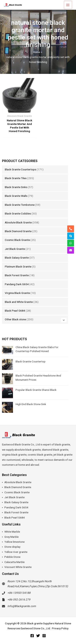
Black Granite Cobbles (18, 213)
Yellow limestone (14, 542)
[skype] (71, 236)
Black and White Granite (19, 302)
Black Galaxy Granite (17, 258)
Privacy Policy (60, 628)
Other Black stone (15, 319)
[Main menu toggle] (68, 5)
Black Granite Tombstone (20, 205)
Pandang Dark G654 (17, 284)
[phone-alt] (71, 229)
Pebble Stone (12, 557)
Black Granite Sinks (16, 187)
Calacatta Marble (14, 562)
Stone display (12, 547)
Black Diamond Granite (18, 231)
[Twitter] (38, 636)
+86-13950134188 (19, 593)
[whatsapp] (71, 243)
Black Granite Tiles (16, 178)
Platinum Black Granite (18, 266)
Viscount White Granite (18, 567)
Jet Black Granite (15, 249)
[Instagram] (44, 636)
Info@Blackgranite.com (22, 606)
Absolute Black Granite (18, 222)
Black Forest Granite (17, 275)
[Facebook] (32, 636)
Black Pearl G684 (15, 311)
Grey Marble (11, 537)
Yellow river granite (16, 552)
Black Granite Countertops (20, 169)
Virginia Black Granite (17, 293)
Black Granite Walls (16, 196)
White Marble (12, 532)
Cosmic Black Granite (17, 240)
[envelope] (71, 250)
